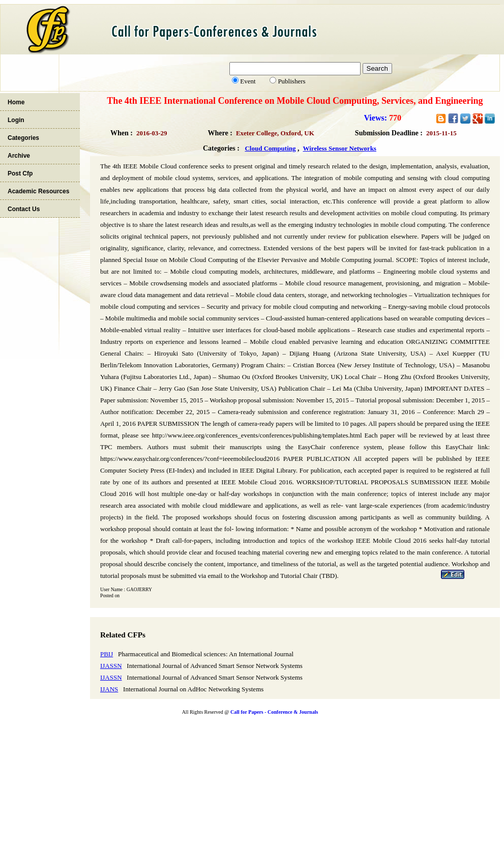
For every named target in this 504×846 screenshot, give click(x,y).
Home (16, 102)
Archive (19, 156)
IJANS (109, 689)
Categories (23, 138)
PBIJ (107, 654)
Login (16, 120)
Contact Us (24, 209)
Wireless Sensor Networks (339, 148)
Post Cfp (20, 173)
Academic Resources (38, 191)
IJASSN (111, 666)
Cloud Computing (270, 148)
